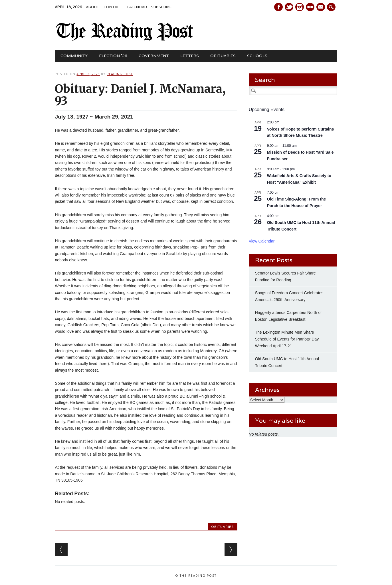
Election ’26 (113, 56)
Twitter (289, 7)
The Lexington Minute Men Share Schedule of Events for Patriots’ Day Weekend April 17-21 (287, 339)
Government (154, 56)
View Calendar (262, 241)
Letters (190, 56)
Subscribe (161, 7)
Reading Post (120, 74)
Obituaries (223, 56)
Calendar (137, 7)
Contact (113, 7)
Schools (257, 56)
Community (74, 56)
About (93, 7)
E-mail (321, 7)
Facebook (278, 7)
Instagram (300, 7)
